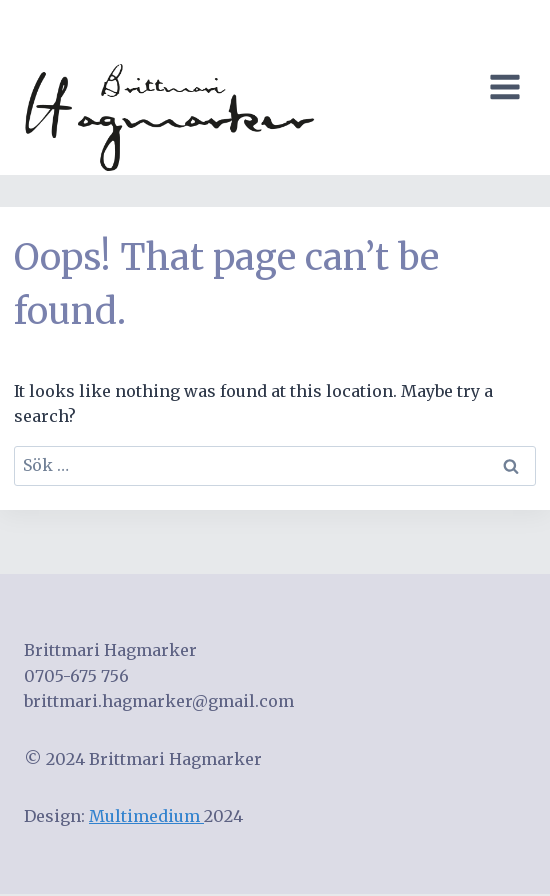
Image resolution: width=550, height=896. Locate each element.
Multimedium (146, 816)
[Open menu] (509, 87)
